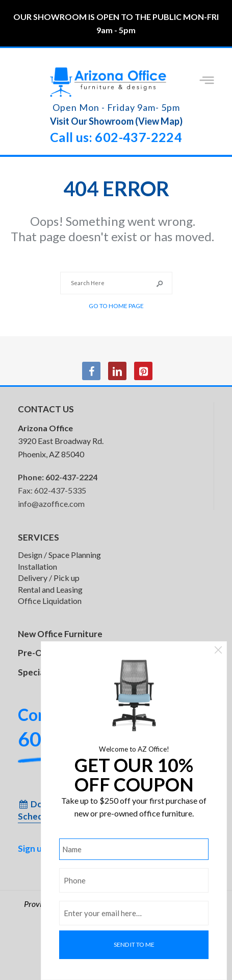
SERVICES (38, 537)
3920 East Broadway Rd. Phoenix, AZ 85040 (61, 441)
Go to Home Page (116, 306)
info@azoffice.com (51, 504)
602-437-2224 (71, 477)
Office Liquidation (50, 601)
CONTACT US (46, 409)
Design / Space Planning (59, 555)
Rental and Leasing (50, 589)
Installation (37, 566)
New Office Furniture (60, 634)
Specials (34, 672)
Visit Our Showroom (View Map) (116, 121)
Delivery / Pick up (49, 578)
